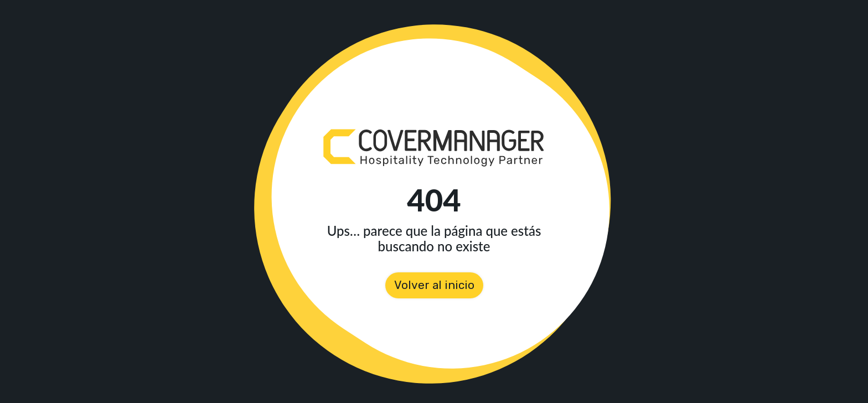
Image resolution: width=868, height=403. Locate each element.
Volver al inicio (434, 285)
